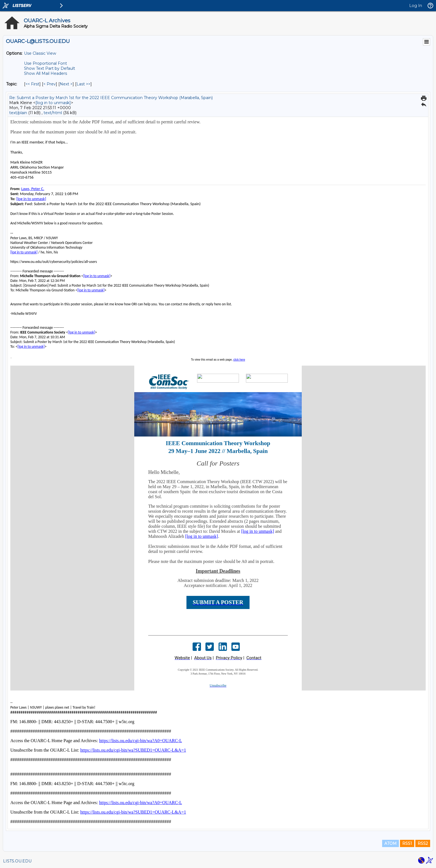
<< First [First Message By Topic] (32, 84)
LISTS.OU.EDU (17, 861)
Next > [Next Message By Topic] (66, 84)
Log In (416, 6)
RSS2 (423, 843)
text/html (53, 113)
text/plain (18, 113)
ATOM (391, 843)
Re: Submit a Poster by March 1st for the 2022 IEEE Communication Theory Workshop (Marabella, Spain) (111, 98)
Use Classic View (40, 53)
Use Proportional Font (45, 63)
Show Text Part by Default (50, 68)
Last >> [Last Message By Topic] (83, 84)
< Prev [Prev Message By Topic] (50, 84)
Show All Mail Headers (45, 73)
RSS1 (407, 843)
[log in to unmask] (53, 103)
